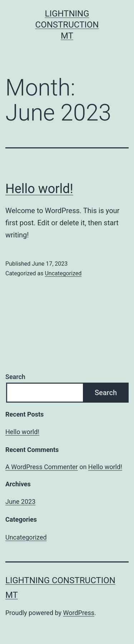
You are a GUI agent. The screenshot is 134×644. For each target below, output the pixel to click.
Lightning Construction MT (67, 25)
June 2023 (20, 502)
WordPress (79, 613)
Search (15, 377)
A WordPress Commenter (42, 467)
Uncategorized (63, 273)
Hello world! (39, 189)
